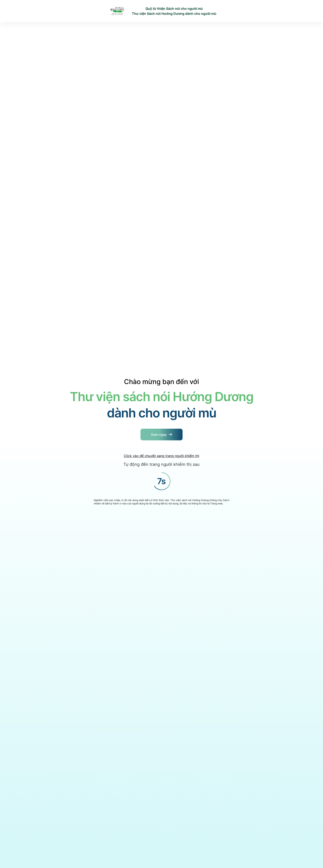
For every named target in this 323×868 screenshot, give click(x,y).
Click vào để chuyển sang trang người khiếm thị (161, 456)
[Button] (161, 435)
